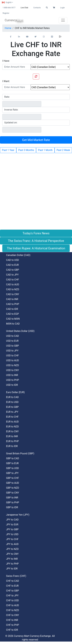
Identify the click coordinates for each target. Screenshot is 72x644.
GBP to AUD (13, 483)
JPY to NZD (12, 549)
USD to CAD (13, 336)
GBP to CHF (13, 478)
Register (6, 13)
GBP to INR (12, 498)
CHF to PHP (13, 625)
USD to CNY (13, 370)
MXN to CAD (13, 324)
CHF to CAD (13, 581)
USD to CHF (12, 356)
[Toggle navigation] (63, 20)
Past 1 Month (45, 150)
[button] (47, 8)
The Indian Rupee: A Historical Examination (36, 248)
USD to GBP (12, 346)
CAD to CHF (13, 280)
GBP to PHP (13, 502)
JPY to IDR (12, 569)
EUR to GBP (12, 407)
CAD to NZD (13, 289)
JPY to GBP (12, 529)
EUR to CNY (12, 431)
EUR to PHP (12, 441)
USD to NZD (13, 365)
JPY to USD (12, 534)
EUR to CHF (12, 417)
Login (63, 8)
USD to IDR (12, 385)
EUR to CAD (12, 397)
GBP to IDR (12, 507)
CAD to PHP (13, 304)
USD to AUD (13, 360)
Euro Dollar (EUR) (15, 392)
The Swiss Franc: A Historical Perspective (36, 241)
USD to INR (12, 375)
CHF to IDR (12, 630)
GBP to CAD (13, 458)
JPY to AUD (12, 544)
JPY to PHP (12, 564)
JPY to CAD (12, 520)
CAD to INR (12, 299)
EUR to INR (12, 436)
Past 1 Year (8, 150)
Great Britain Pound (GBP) (20, 453)
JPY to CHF (12, 539)
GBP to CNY (13, 493)
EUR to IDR (12, 446)
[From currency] (50, 67)
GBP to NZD (13, 488)
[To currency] (50, 87)
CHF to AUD (13, 605)
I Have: (6, 61)
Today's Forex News (36, 233)
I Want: (6, 81)
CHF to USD (12, 600)
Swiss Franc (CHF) (16, 576)
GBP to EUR (12, 463)
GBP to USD (12, 468)
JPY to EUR (12, 525)
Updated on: (11, 123)
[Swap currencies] (36, 77)
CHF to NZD (13, 610)
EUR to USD (12, 402)
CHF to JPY (12, 596)
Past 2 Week (63, 150)
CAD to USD (13, 260)
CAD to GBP (13, 270)
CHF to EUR (12, 586)
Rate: (7, 97)
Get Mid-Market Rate (36, 140)
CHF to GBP (13, 591)
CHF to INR (12, 620)
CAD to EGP (13, 314)
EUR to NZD (12, 427)
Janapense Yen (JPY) (18, 515)
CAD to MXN (13, 319)
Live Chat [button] (24, 8)
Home (8, 28)
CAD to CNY (13, 294)
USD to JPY (12, 351)
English (7, 2)
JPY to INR (12, 559)
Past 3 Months (26, 150)
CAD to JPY (12, 275)
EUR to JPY (12, 412)
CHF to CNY (13, 615)
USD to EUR (12, 341)
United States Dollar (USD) (20, 331)
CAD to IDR (12, 309)
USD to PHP (13, 380)
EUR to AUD (12, 422)
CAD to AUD (13, 284)
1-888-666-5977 (9, 8)
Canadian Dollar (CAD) (18, 255)
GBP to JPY (12, 473)
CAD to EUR (12, 265)
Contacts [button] (37, 8)
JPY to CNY (12, 554)
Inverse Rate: (11, 110)
